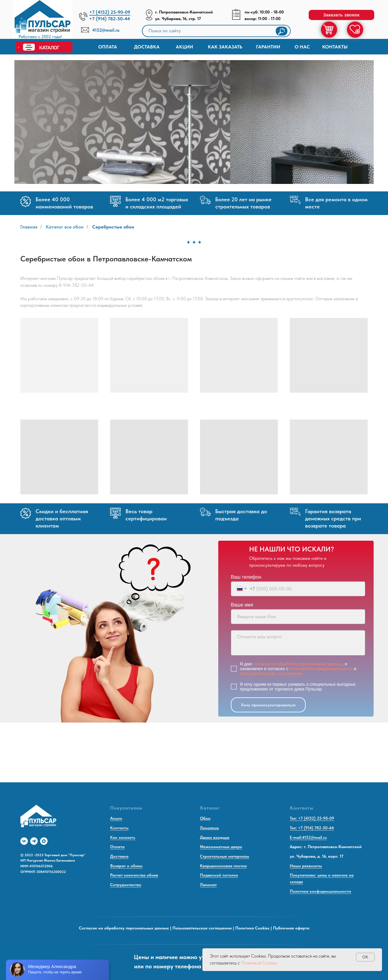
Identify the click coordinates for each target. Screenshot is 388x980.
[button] (341, 15)
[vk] (24, 841)
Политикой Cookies (259, 963)
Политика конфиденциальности (320, 891)
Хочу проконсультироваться (268, 705)
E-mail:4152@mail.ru (308, 837)
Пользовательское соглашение (202, 928)
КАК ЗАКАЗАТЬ (225, 47)
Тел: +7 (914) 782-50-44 (312, 828)
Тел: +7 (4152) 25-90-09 (312, 818)
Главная (29, 227)
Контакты (335, 47)
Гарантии (268, 47)
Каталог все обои (65, 227)
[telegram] (34, 841)
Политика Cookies (252, 928)
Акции (184, 47)
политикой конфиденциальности (321, 669)
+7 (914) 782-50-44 (110, 19)
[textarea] (298, 643)
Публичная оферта (291, 928)
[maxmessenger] (44, 841)
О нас (302, 47)
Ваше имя (242, 605)
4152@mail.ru (106, 30)
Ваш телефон (246, 577)
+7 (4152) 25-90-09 (110, 12)
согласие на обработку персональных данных (298, 664)
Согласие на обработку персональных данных (124, 928)
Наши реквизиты (306, 866)
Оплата (108, 47)
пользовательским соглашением (271, 673)
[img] (43, 21)
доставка (147, 47)
